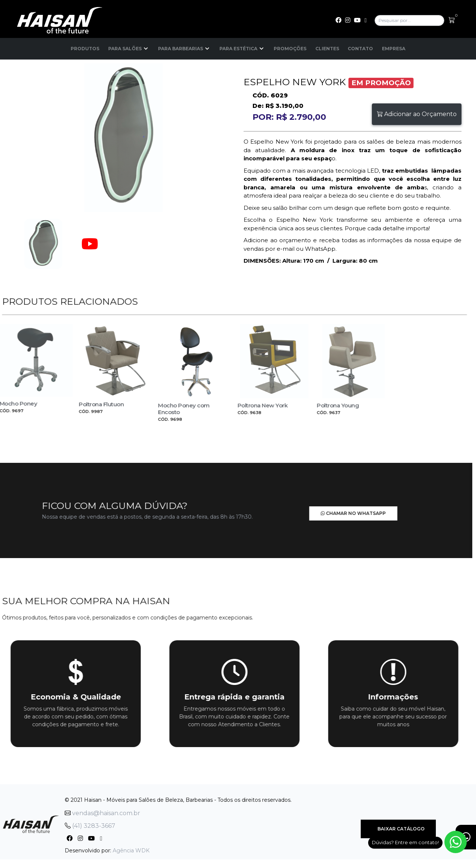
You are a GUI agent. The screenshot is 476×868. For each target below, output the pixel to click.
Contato (361, 49)
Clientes (327, 49)
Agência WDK (131, 850)
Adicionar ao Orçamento (417, 114)
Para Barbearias (184, 49)
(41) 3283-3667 (90, 825)
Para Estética (242, 49)
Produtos (85, 49)
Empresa (394, 49)
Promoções (290, 49)
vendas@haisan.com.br (102, 813)
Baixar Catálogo (398, 829)
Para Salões (129, 49)
